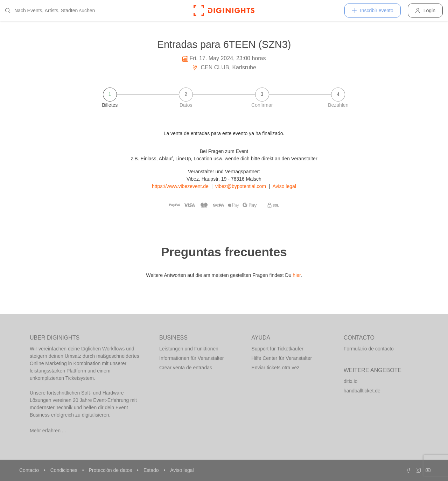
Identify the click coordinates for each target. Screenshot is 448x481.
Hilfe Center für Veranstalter (282, 358)
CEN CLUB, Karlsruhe (224, 67)
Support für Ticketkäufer (277, 349)
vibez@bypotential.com (241, 186)
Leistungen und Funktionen (189, 349)
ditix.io (351, 381)
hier (297, 275)
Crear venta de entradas (186, 368)
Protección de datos (111, 470)
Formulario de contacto (369, 349)
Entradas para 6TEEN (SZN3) (224, 44)
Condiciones (65, 470)
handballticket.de (362, 391)
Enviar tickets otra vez (275, 368)
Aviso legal (284, 186)
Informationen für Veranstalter (191, 358)
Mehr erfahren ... (48, 431)
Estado (152, 470)
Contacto (30, 470)
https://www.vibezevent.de (180, 186)
